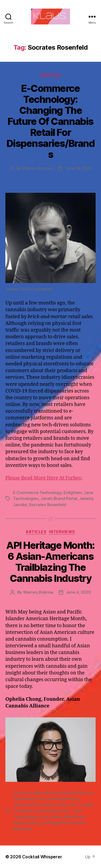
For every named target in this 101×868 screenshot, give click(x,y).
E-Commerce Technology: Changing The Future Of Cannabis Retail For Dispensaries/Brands (50, 121)
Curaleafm (23, 811)
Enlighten (73, 493)
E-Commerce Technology (37, 493)
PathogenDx (55, 823)
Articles (50, 75)
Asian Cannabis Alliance (36, 793)
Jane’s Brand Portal (59, 498)
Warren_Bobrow (37, 168)
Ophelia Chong (27, 823)
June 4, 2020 (79, 592)
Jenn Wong (51, 817)
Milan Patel (74, 817)
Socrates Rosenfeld (47, 505)
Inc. (67, 811)
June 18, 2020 (79, 168)
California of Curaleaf (33, 805)
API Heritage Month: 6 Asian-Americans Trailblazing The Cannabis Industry (50, 562)
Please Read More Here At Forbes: (44, 478)
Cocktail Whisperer (42, 857)
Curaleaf (85, 805)
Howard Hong (48, 811)
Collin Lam (65, 805)
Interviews (62, 532)
